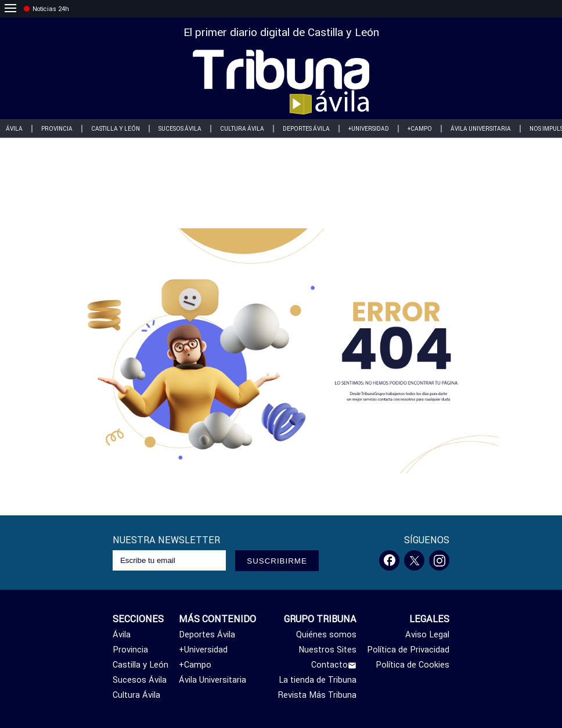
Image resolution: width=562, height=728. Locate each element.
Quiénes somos (326, 634)
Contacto (334, 665)
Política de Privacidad (408, 650)
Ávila (122, 634)
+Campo (420, 129)
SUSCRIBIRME (277, 561)
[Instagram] (439, 560)
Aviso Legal (427, 634)
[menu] (10, 9)
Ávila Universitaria (481, 129)
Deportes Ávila (306, 129)
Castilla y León (116, 129)
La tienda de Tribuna (318, 680)
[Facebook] (389, 560)
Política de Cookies (413, 665)
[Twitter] (414, 560)
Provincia (57, 129)
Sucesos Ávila (180, 129)
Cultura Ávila (242, 129)
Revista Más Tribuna (317, 695)
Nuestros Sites (327, 650)
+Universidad (369, 129)
